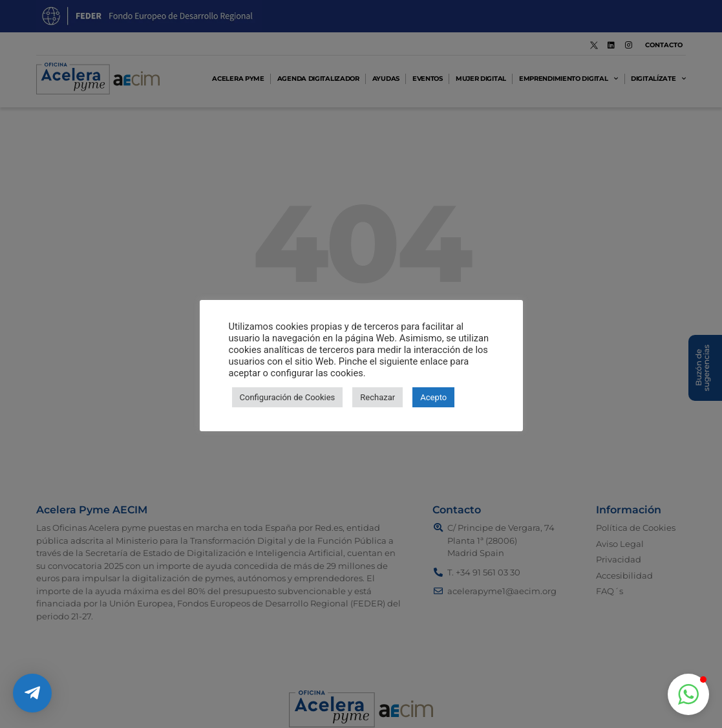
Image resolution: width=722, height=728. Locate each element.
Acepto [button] (433, 397)
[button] (688, 694)
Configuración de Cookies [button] (288, 397)
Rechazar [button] (377, 397)
